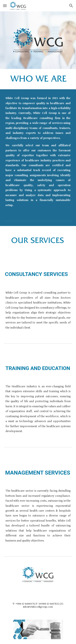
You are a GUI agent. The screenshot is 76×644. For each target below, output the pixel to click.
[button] (5, 6)
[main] (38, 152)
